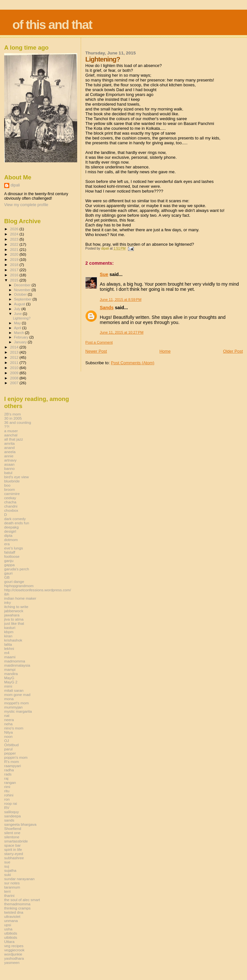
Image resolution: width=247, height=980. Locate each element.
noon (8, 736)
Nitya (9, 732)
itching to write (16, 607)
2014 (15, 347)
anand (9, 447)
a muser (11, 431)
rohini (9, 795)
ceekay (10, 498)
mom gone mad (17, 695)
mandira (11, 674)
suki (8, 875)
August (20, 304)
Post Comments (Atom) (133, 363)
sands (9, 820)
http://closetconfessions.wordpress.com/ (38, 590)
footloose (12, 556)
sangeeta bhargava (20, 824)
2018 (15, 265)
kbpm (9, 632)
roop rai (11, 803)
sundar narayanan (19, 879)
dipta (8, 535)
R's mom (12, 761)
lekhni (9, 648)
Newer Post (96, 351)
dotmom (11, 540)
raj (6, 778)
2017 (15, 270)
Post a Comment (99, 342)
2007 (15, 383)
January (21, 342)
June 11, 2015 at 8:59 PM (120, 300)
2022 (15, 244)
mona (9, 699)
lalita (8, 644)
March (20, 333)
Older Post (233, 351)
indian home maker (20, 598)
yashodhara (14, 958)
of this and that (52, 25)
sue (7, 862)
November (23, 290)
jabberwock (14, 611)
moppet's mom (16, 703)
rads (8, 774)
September (23, 299)
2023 (15, 239)
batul (8, 473)
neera (9, 720)
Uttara (9, 942)
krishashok (13, 640)
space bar (12, 845)
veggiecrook (14, 950)
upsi (8, 925)
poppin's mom (16, 757)
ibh (7, 594)
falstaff (10, 552)
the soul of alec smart (22, 900)
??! (7, 427)
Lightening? (22, 318)
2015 (15, 280)
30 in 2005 (13, 418)
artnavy (10, 460)
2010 (15, 368)
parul (8, 749)
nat (7, 715)
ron (7, 799)
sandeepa (12, 816)
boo (7, 485)
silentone (12, 837)
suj (7, 866)
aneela (10, 452)
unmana (11, 921)
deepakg (11, 527)
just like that (14, 623)
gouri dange (14, 581)
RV (7, 808)
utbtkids (11, 933)
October (21, 294)
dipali (15, 185)
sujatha (10, 870)
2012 (15, 357)
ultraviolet (12, 916)
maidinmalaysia (17, 665)
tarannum (12, 887)
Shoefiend (13, 828)
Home (165, 351)
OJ (7, 741)
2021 (15, 249)
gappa (9, 565)
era (7, 544)
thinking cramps (17, 908)
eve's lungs (14, 548)
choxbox (11, 510)
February (22, 337)
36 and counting (18, 422)
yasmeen (12, 962)
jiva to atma (14, 619)
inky (8, 602)
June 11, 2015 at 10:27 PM (122, 332)
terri (7, 891)
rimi (7, 787)
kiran (8, 636)
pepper (10, 753)
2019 (15, 259)
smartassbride (16, 841)
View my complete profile (26, 205)
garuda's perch (17, 569)
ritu (7, 791)
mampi (10, 669)
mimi (8, 686)
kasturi (10, 628)
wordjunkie (13, 954)
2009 (15, 373)
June (18, 314)
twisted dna (14, 912)
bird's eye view (17, 477)
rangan (10, 782)
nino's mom (14, 728)
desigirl (10, 531)
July (18, 309)
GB (7, 577)
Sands (107, 308)
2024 (15, 234)
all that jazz (14, 439)
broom (9, 489)
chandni (11, 506)
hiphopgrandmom (19, 586)
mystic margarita (18, 711)
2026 (15, 229)
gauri (8, 573)
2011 (15, 362)
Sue (104, 274)
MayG (9, 678)
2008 (15, 378)
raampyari (13, 766)
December (23, 285)
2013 (15, 352)
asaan (9, 464)
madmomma (15, 661)
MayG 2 (11, 682)
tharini (9, 895)
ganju (9, 561)
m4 (7, 653)
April (18, 328)
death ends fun (17, 523)
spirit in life (13, 849)
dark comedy (15, 519)
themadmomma (17, 904)
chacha (10, 502)
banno (9, 468)
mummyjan (13, 707)
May (18, 323)
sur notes (12, 883)
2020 (15, 254)
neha (8, 724)
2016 (15, 275)
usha (8, 929)
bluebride (12, 481)
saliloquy (12, 812)
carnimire (12, 494)
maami (10, 657)
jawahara (12, 615)
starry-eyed (14, 854)
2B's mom (13, 414)
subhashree (14, 858)
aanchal (11, 435)
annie (9, 456)
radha (9, 770)
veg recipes (14, 946)
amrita (9, 443)
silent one (12, 833)
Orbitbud (11, 745)
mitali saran (14, 690)
